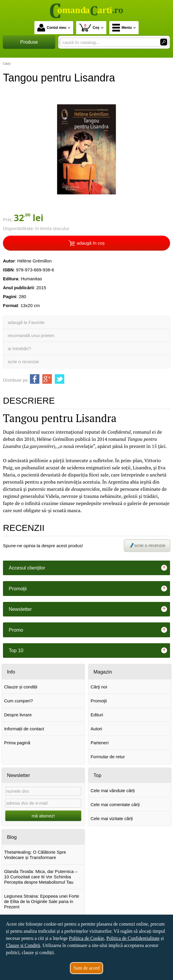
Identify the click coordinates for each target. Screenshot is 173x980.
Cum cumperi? (19, 701)
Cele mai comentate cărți (115, 804)
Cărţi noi (99, 687)
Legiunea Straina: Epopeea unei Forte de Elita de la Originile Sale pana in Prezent (42, 901)
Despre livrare (18, 715)
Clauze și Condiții (23, 945)
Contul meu (52, 28)
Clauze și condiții (21, 687)
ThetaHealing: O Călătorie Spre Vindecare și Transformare (35, 855)
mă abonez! (43, 816)
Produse (29, 42)
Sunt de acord (86, 968)
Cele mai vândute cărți (113, 791)
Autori (96, 729)
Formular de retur (108, 757)
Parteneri (100, 743)
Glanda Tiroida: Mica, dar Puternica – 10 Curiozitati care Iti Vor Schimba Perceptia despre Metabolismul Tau (41, 877)
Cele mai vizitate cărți (112, 818)
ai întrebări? (19, 349)
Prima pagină (17, 743)
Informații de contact (24, 729)
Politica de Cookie (86, 938)
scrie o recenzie (23, 362)
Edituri (97, 715)
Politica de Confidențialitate (133, 938)
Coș (89, 27)
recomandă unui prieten (31, 335)
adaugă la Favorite (26, 322)
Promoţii (99, 701)
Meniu (122, 28)
